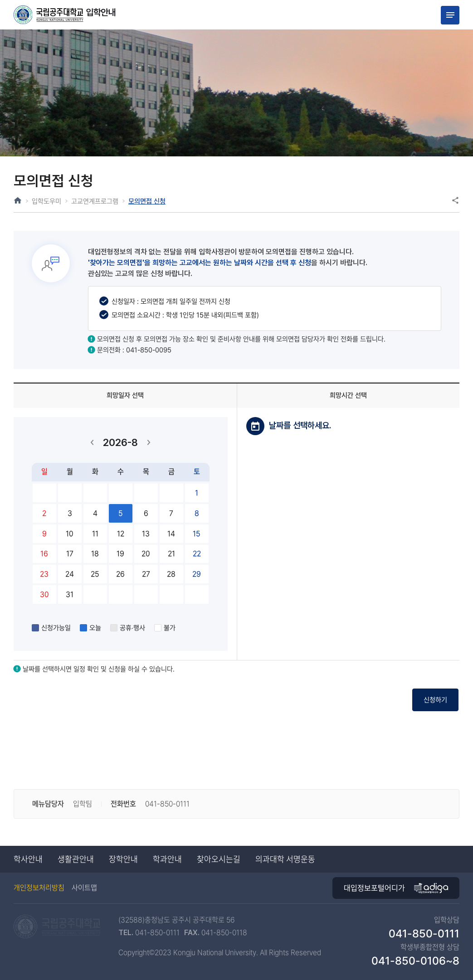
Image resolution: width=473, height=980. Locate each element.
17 (70, 554)
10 (70, 533)
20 (146, 554)
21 (171, 554)
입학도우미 (49, 201)
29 (197, 574)
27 (146, 574)
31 (70, 594)
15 (197, 533)
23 (44, 574)
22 (197, 554)
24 (70, 574)
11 (95, 533)
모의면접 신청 (161, 201)
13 (146, 533)
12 (121, 533)
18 (95, 554)
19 (121, 554)
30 (44, 594)
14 (171, 533)
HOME (18, 200)
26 (121, 574)
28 (171, 574)
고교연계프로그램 (103, 201)
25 (95, 574)
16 (44, 554)
